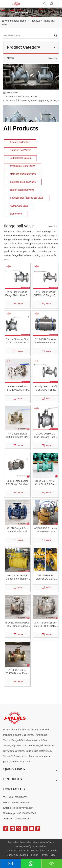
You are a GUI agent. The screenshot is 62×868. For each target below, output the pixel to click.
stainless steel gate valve (23, 174)
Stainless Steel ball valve (23, 182)
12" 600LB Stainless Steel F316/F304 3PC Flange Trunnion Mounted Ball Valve (46, 341)
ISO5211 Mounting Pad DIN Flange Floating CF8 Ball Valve (17, 624)
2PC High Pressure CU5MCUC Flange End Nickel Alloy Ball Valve (45, 294)
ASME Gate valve (19, 206)
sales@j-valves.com (23, 808)
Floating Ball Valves (20, 142)
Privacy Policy (48, 855)
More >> (53, 58)
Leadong (23, 855)
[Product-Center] (31, 12)
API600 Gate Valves (20, 158)
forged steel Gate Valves (23, 166)
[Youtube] (25, 829)
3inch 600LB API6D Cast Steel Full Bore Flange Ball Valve (46, 483)
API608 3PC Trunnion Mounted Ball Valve (45, 530)
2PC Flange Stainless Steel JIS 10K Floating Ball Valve (46, 624)
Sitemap (34, 855)
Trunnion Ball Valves (21, 150)
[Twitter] (19, 829)
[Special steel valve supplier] (14, 718)
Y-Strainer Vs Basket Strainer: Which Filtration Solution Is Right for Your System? (22, 97)
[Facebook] (6, 829)
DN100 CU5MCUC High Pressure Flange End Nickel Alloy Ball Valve (45, 435)
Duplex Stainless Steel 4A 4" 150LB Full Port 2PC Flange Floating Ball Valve (17, 341)
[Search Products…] (28, 35)
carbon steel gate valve (22, 190)
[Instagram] (32, 829)
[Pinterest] (38, 829)
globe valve (16, 214)
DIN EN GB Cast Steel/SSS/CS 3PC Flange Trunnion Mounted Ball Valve (45, 577)
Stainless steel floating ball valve (27, 198)
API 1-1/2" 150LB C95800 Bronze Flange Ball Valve (17, 672)
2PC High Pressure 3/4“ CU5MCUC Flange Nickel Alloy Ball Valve (45, 388)
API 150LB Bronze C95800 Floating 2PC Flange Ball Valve (17, 435)
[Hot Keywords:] (56, 35)
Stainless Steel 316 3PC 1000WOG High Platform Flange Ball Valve (17, 388)
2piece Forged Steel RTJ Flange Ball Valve (17, 483)
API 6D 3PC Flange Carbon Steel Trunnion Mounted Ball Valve (17, 577)
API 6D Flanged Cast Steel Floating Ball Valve (17, 530)
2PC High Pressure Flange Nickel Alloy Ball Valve (17, 294)
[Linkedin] (12, 829)
